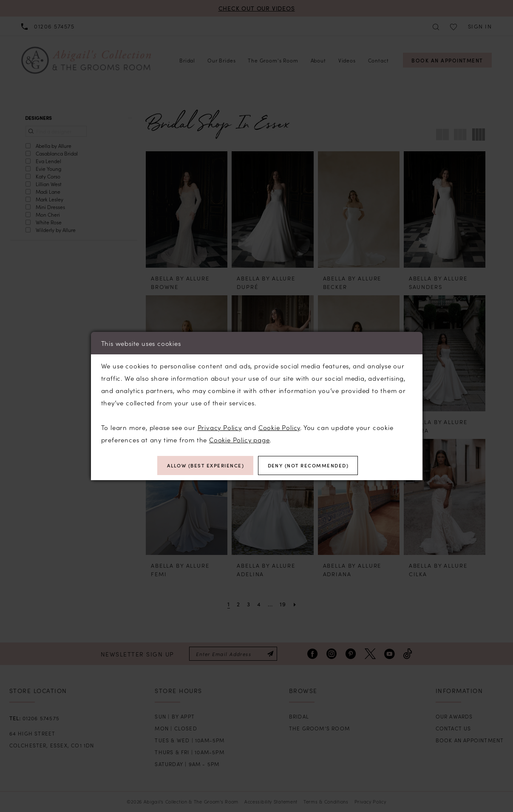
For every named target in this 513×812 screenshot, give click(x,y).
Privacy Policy (220, 427)
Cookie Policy (279, 427)
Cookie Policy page (239, 439)
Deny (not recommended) (310, 465)
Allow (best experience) (204, 465)
